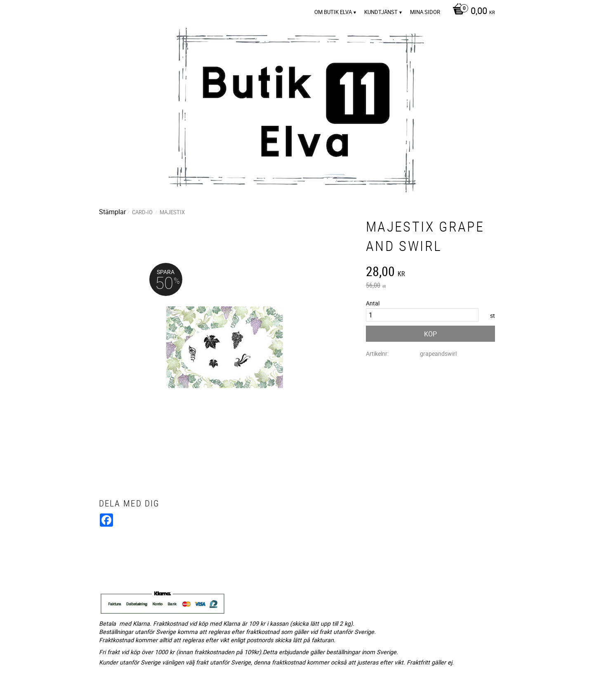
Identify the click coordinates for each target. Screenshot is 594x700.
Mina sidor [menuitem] (425, 12)
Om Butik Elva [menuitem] (333, 12)
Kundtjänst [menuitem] (381, 12)
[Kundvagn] (472, 12)
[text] (430, 272)
